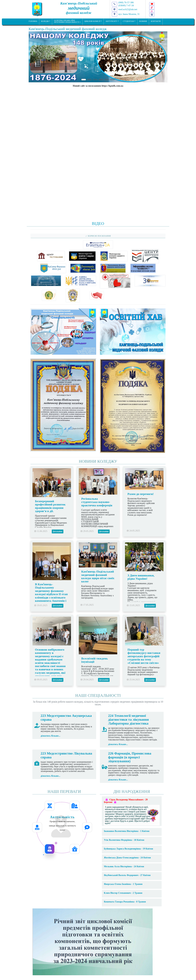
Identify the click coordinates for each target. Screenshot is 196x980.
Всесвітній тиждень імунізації (95, 660)
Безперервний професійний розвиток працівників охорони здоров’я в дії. (50, 506)
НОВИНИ (143, 21)
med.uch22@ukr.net (128, 9)
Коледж (45, 21)
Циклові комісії (92, 21)
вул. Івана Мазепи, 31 (129, 14)
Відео (98, 223)
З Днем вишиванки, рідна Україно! (141, 577)
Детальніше (58, 531)
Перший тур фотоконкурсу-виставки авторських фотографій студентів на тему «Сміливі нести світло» (144, 656)
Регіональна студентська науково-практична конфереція (97, 502)
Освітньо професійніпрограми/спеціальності (67, 21)
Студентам (128, 21)
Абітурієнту (111, 21)
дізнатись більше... (50, 736)
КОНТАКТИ (156, 21)
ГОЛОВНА (33, 21)
